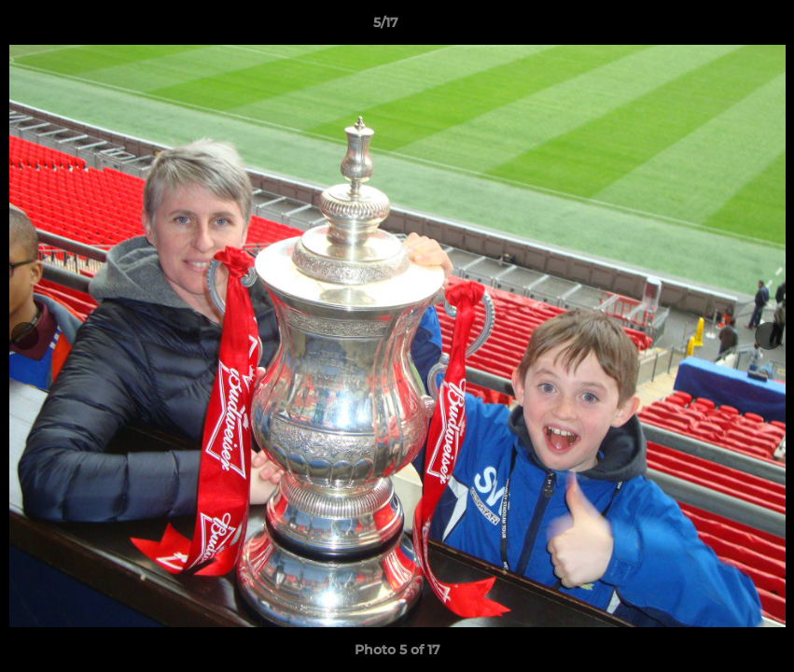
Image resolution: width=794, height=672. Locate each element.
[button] (716, 27)
